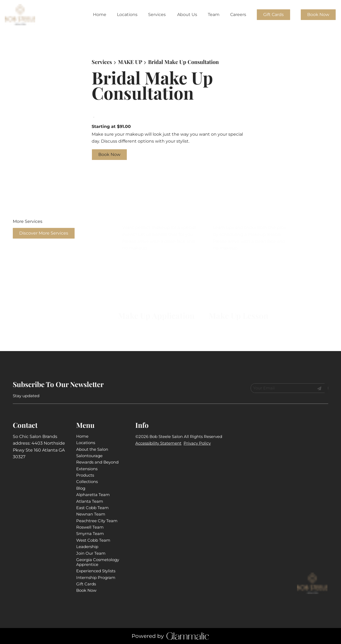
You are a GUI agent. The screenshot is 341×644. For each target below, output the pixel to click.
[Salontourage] (89, 456)
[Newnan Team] (91, 514)
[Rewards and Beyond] (97, 462)
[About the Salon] (92, 449)
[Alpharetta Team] (93, 495)
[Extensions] (87, 469)
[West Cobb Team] (93, 540)
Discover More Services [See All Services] (44, 233)
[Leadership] (87, 547)
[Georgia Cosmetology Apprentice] (98, 562)
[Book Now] (318, 15)
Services (102, 62)
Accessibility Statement (158, 443)
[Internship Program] (96, 577)
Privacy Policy (197, 443)
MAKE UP (130, 62)
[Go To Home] (20, 15)
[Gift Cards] (273, 15)
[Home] (100, 15)
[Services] (157, 15)
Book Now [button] (109, 154)
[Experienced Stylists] (96, 571)
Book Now (318, 15)
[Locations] (127, 15)
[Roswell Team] (90, 527)
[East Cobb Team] (92, 508)
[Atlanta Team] (90, 501)
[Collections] (87, 482)
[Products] (85, 475)
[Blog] (81, 488)
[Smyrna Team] (90, 534)
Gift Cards (273, 15)
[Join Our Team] (91, 553)
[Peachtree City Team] (97, 521)
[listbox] (187, 15)
